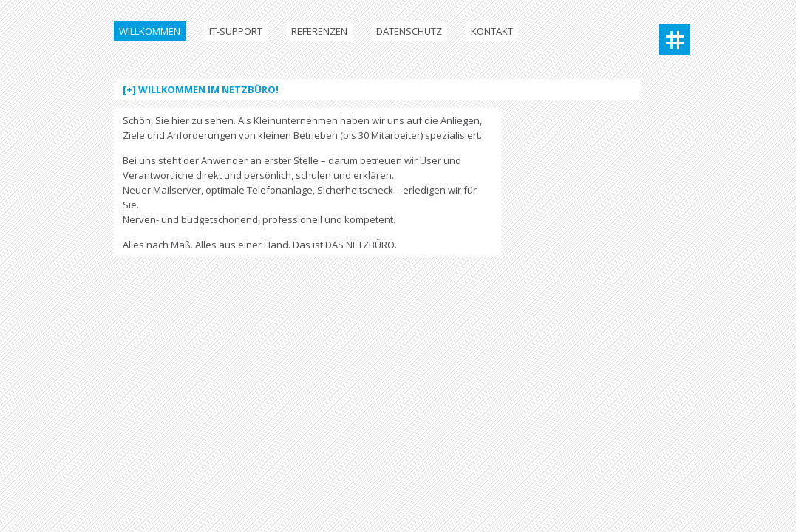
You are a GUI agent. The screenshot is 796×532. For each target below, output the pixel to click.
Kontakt (492, 31)
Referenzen (319, 31)
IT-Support (236, 31)
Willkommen (150, 31)
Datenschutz (409, 31)
